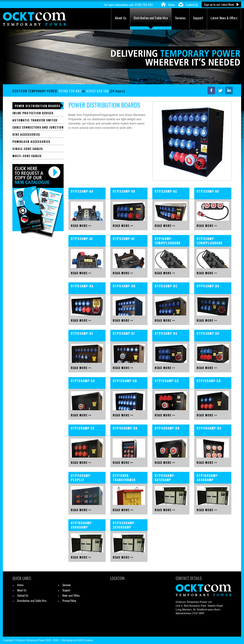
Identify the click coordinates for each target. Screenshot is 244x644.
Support (198, 18)
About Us (121, 18)
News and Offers (71, 595)
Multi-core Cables (27, 156)
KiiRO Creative (85, 640)
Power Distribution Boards (38, 106)
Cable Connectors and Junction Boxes (38, 128)
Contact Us (192, 5)
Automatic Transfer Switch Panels (35, 121)
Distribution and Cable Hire (151, 18)
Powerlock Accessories (31, 142)
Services (180, 18)
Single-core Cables (28, 149)
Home (172, 5)
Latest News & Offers (224, 18)
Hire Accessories (26, 134)
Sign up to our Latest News (219, 4)
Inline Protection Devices (33, 113)
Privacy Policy (69, 601)
